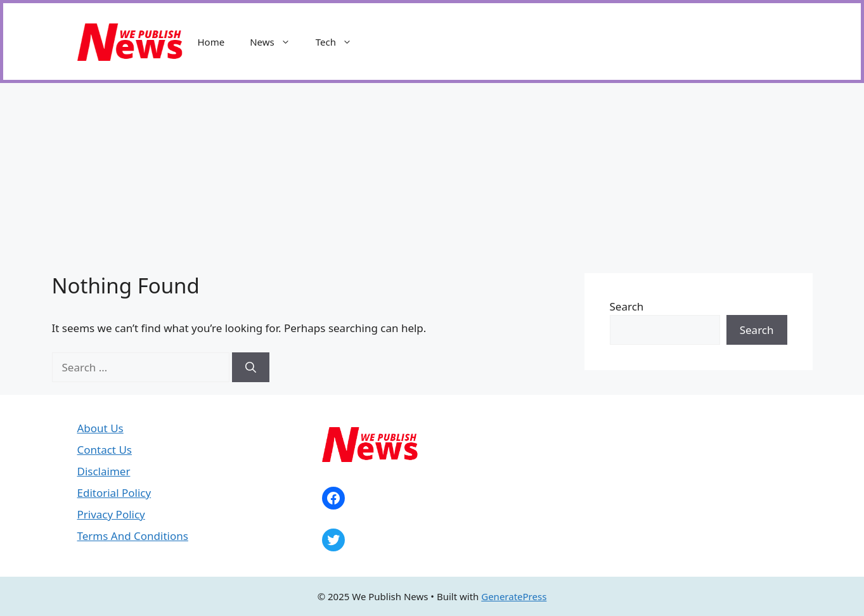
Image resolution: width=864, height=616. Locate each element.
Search (627, 306)
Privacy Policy (111, 514)
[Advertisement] (432, 178)
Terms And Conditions (133, 536)
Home (211, 42)
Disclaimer (104, 471)
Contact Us (105, 450)
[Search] (251, 368)
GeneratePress (514, 596)
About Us (100, 428)
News (276, 42)
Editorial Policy (114, 493)
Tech (340, 42)
